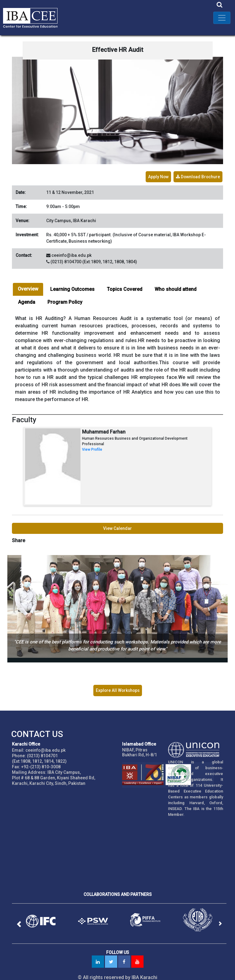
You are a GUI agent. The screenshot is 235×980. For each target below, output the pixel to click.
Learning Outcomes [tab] (72, 287)
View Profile (92, 447)
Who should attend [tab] (175, 287)
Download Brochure (198, 174)
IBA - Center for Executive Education (34, 18)
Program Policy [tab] (65, 300)
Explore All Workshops (117, 686)
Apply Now (157, 174)
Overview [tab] (28, 287)
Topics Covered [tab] (125, 287)
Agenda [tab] (27, 300)
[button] (22, 920)
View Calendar (117, 526)
